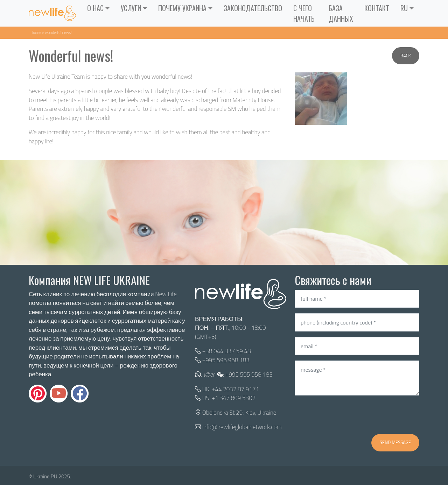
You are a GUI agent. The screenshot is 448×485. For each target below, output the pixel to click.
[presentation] (348, 415)
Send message (395, 442)
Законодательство (253, 8)
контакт (377, 8)
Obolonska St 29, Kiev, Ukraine (239, 413)
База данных (341, 13)
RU (404, 8)
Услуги (131, 8)
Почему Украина (182, 8)
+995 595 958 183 (226, 360)
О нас (95, 8)
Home (37, 32)
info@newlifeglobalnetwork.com (242, 427)
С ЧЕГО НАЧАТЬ (304, 13)
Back (406, 56)
